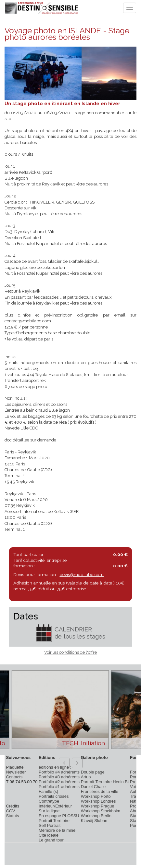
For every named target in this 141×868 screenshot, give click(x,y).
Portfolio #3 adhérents (59, 777)
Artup (86, 777)
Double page (93, 772)
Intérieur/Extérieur (55, 806)
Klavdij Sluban (94, 821)
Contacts (14, 777)
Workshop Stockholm (101, 811)
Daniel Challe (93, 787)
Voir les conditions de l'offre (70, 652)
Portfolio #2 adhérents (59, 782)
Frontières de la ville (100, 791)
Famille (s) (48, 791)
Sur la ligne (49, 811)
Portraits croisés (54, 796)
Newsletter (16, 772)
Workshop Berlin (96, 816)
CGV (10, 811)
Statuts (12, 816)
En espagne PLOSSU (59, 816)
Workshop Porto (96, 796)
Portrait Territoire (54, 821)
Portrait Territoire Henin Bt (105, 782)
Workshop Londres (98, 801)
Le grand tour (51, 840)
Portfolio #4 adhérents (59, 772)
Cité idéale (49, 835)
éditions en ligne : (55, 767)
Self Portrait (50, 825)
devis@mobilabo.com (82, 574)
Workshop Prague (98, 806)
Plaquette (15, 767)
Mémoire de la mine (57, 830)
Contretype (49, 801)
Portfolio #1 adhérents (59, 787)
